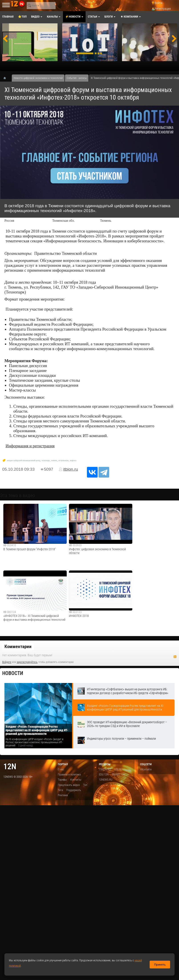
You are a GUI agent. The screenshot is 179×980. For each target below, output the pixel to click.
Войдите (7, 662)
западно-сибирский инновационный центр (23, 461)
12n (10, 766)
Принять (160, 965)
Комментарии (18, 647)
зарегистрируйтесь (27, 662)
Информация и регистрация (30, 446)
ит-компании (64, 461)
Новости (13, 673)
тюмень (54, 461)
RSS (175, 657)
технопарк (46, 461)
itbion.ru (71, 469)
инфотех (73, 461)
